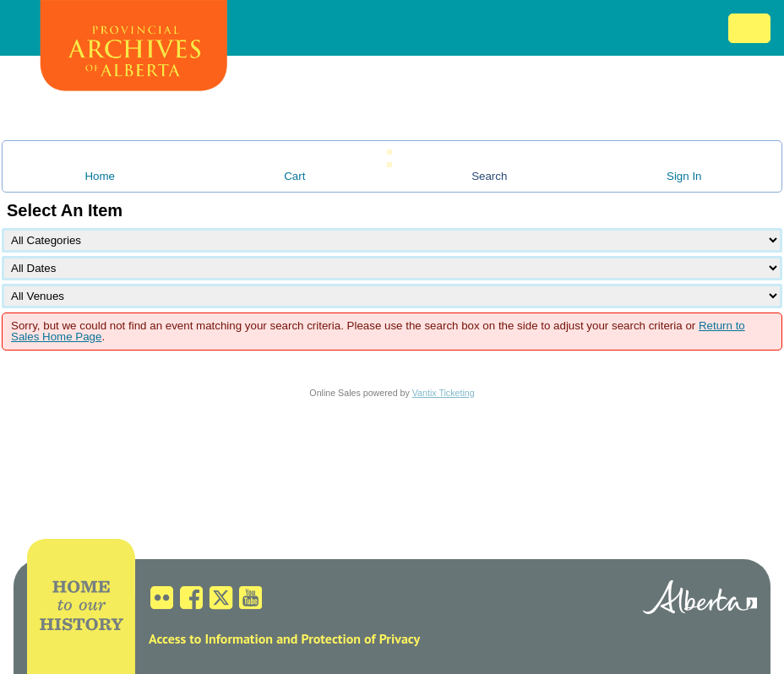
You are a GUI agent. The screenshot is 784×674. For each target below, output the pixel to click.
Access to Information (211, 639)
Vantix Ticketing (444, 393)
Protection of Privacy (360, 639)
